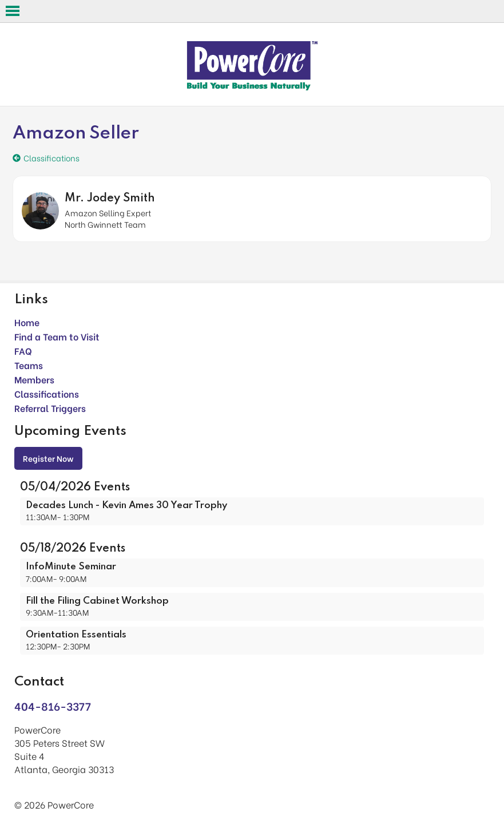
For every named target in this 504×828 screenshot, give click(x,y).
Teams (29, 365)
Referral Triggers (50, 408)
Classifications (47, 393)
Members (34, 379)
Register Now (48, 458)
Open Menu (13, 11)
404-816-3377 (53, 706)
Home (27, 322)
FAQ (23, 350)
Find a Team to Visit (57, 336)
